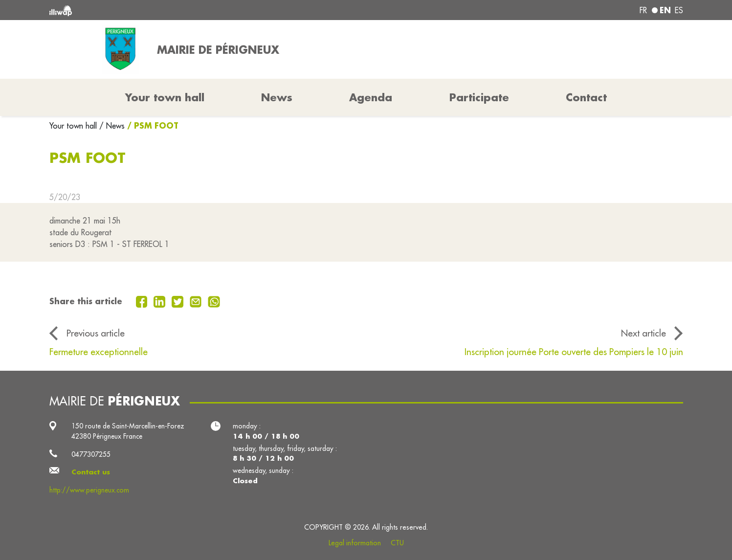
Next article (643, 333)
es (679, 10)
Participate (479, 97)
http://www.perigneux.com (89, 490)
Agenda (371, 97)
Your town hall (74, 126)
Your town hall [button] (165, 97)
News (277, 97)
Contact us (91, 472)
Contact (586, 97)
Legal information (355, 543)
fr (643, 10)
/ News (112, 126)
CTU (397, 543)
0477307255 (91, 454)
